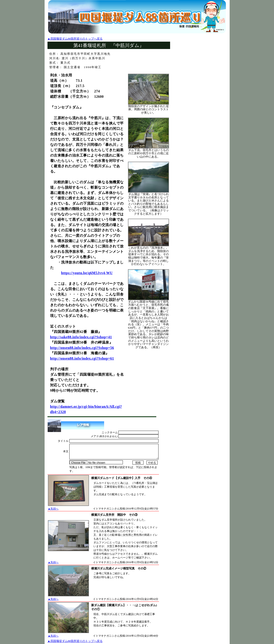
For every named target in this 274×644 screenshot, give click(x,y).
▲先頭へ (53, 509)
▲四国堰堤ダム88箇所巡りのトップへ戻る (75, 39)
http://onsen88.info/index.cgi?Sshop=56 (82, 348)
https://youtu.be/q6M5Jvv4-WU (87, 273)
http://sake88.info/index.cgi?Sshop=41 (81, 337)
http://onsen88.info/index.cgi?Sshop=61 (82, 358)
